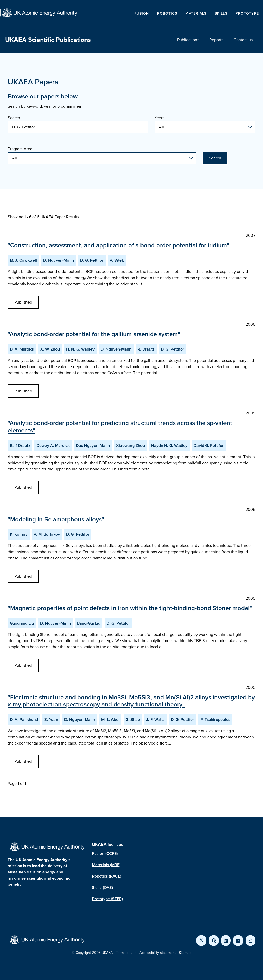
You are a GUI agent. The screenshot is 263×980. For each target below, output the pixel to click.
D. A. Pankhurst (24, 719)
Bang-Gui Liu (89, 623)
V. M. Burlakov (47, 534)
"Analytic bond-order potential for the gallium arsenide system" (94, 334)
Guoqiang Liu (22, 623)
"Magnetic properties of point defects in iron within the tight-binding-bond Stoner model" (130, 608)
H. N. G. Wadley (80, 349)
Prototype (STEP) (107, 899)
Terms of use (126, 953)
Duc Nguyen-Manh (93, 445)
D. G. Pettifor (92, 260)
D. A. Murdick (22, 349)
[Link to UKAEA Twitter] (201, 940)
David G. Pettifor (209, 445)
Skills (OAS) (102, 887)
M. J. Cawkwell (23, 260)
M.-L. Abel (110, 719)
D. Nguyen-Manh (59, 260)
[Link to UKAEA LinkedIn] (226, 940)
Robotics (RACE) (107, 876)
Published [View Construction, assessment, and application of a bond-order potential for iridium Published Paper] (23, 302)
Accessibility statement (158, 953)
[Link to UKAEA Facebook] (214, 940)
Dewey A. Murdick (53, 445)
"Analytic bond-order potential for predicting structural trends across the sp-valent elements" (120, 427)
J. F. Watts (155, 719)
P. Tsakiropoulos (215, 719)
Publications (188, 40)
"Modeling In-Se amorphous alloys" (56, 519)
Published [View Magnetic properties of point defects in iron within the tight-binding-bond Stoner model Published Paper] (23, 665)
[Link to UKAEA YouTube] (238, 940)
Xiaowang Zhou (130, 445)
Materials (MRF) (106, 865)
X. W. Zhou (50, 349)
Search (14, 118)
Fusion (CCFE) (105, 854)
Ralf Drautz (20, 445)
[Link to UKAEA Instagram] (250, 940)
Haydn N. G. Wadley (169, 445)
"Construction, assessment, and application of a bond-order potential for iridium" (118, 245)
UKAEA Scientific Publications (48, 40)
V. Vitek (117, 260)
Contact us (243, 40)
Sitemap (185, 953)
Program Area (20, 149)
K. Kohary (19, 534)
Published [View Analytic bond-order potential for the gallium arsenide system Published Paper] (23, 391)
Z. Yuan (51, 719)
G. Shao (133, 719)
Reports (216, 40)
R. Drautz (146, 349)
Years (159, 118)
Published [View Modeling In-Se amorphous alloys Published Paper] (23, 576)
